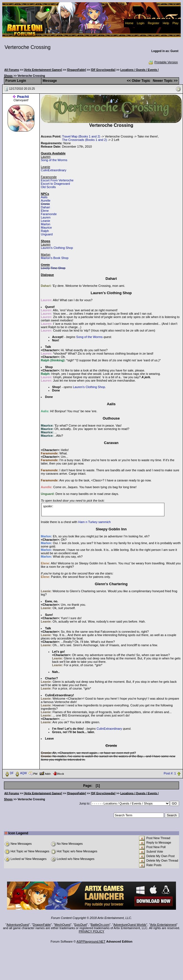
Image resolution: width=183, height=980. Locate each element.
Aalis (44, 197)
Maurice (46, 227)
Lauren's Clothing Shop (57, 248)
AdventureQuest (18, 925)
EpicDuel (81, 925)
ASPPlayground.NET (91, 941)
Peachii (23, 97)
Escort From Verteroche (57, 180)
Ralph (45, 231)
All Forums (12, 70)
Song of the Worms (54, 160)
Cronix (45, 204)
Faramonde (49, 214)
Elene (45, 211)
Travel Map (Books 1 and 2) (81, 136)
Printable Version (163, 62)
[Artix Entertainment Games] (43, 70)
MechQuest (63, 925)
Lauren (46, 217)
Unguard (47, 234)
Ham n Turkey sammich (95, 522)
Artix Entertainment (163, 925)
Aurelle (46, 200)
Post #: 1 (170, 773)
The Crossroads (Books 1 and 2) (85, 140)
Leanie (45, 221)
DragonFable (42, 925)
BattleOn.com (100, 925)
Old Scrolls (48, 187)
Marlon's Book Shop (55, 258)
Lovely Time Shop (53, 268)
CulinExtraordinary (53, 170)
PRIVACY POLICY (92, 931)
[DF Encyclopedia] (103, 70)
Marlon (46, 224)
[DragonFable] (77, 70)
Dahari (45, 207)
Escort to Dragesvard (55, 184)
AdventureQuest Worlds (130, 925)
